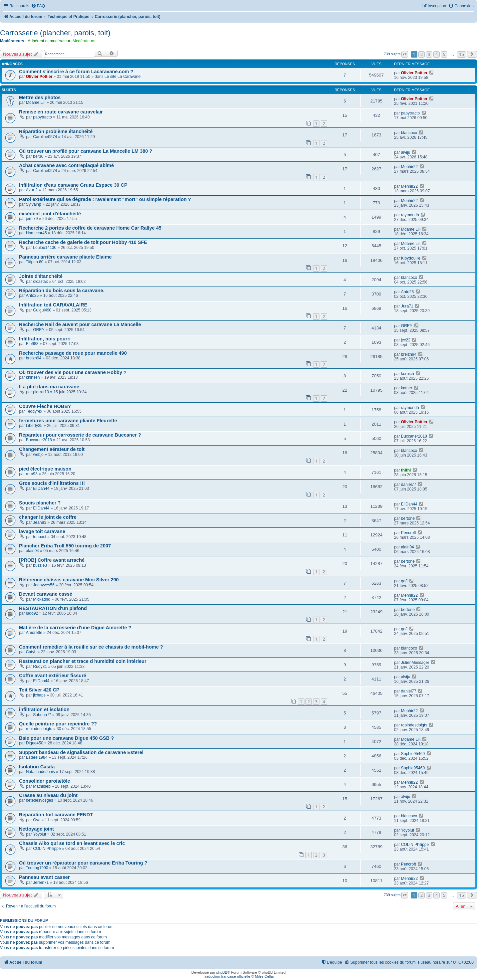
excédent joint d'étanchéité (50, 214)
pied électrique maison (45, 469)
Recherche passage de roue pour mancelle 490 (73, 353)
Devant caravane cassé (46, 594)
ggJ (404, 581)
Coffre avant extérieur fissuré (53, 676)
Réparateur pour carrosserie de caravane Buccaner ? (80, 435)
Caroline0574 (45, 137)
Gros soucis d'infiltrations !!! (52, 483)
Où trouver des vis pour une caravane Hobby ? (73, 372)
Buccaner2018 (39, 440)
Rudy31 (40, 667)
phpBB (222, 972)
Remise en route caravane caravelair (61, 112)
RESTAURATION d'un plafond (53, 608)
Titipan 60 (35, 262)
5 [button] (444, 54)
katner (407, 388)
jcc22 (406, 340)
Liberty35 (34, 426)
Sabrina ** (42, 715)
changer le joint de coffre (48, 517)
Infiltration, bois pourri (45, 339)
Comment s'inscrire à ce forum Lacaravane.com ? (76, 72)
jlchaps (39, 695)
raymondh (410, 215)
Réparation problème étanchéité (56, 131)
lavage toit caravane (42, 531)
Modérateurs (84, 41)
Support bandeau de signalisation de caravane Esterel (81, 752)
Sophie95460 (413, 754)
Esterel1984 (37, 757)
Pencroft (409, 533)
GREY (39, 330)
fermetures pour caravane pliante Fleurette (68, 421)
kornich (408, 374)
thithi (406, 470)
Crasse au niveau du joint (48, 795)
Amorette (34, 633)
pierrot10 (41, 392)
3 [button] (429, 54)
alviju (406, 152)
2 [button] (422, 54)
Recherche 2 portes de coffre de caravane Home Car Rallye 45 (90, 228)
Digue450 (35, 743)
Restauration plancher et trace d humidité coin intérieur (83, 661)
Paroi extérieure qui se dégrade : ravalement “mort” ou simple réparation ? (105, 199)
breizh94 (34, 358)
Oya (37, 820)
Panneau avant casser (44, 877)
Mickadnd (42, 599)
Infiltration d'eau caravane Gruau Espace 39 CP (73, 185)
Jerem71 (41, 882)
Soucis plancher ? (40, 503)
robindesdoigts (39, 729)
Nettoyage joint (36, 829)
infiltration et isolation (44, 709)
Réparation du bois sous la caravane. (62, 291)
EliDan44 (41, 489)
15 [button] (462, 54)
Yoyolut (39, 834)
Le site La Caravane (123, 77)
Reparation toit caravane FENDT (56, 815)
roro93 (32, 474)
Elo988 (32, 344)
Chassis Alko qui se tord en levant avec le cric (72, 843)
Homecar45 (36, 233)
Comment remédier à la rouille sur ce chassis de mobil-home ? (91, 647)
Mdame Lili (36, 102)
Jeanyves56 (44, 585)
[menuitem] (38, 6)
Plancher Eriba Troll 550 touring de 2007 (65, 546)
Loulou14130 (45, 248)
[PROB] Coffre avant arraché (52, 560)
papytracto (42, 117)
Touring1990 (37, 868)
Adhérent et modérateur (49, 41)
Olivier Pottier (39, 77)
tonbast (40, 537)
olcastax (40, 282)
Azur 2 (32, 190)
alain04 (32, 551)
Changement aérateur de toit (52, 449)
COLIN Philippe (47, 849)
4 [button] (437, 54)
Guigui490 (42, 310)
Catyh (31, 652)
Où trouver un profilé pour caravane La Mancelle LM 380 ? (86, 151)
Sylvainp (34, 204)
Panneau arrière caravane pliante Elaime (65, 257)
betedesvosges (39, 800)
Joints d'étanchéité (41, 276)
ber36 (38, 156)
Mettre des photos (40, 98)
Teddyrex (34, 411)
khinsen (33, 377)
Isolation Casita (37, 767)
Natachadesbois (40, 772)
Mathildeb (42, 786)
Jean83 (40, 522)
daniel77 (409, 485)
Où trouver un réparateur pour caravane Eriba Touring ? (83, 863)
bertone (408, 518)
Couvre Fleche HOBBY (45, 406)
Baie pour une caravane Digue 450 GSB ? (66, 738)
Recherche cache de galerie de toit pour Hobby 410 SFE (83, 242)
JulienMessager (415, 663)
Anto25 (32, 295)
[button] (405, 54)
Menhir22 (409, 167)
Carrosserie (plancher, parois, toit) (55, 33)
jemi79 (32, 219)
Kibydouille (411, 258)
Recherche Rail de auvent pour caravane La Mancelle (80, 324)
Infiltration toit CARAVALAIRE (53, 305)
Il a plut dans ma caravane (49, 387)
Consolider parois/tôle (44, 781)
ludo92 (32, 613)
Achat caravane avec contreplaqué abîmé (66, 165)
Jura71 (407, 306)
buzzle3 (40, 565)
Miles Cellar (264, 976)
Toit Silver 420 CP (39, 690)
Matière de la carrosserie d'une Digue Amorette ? (75, 628)
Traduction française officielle (227, 976)
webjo (38, 455)
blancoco (409, 133)
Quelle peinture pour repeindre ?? (58, 724)
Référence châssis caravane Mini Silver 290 (69, 580)
